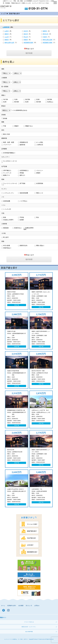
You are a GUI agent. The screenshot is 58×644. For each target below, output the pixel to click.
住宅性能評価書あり (8, 153)
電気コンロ (39, 193)
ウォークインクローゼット (9, 184)
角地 (4, 217)
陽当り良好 (6, 134)
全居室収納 (39, 183)
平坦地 (21, 217)
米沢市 (26, 31)
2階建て (16, 126)
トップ (3, 14)
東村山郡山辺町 (48, 40)
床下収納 (22, 183)
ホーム (3, 606)
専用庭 (21, 173)
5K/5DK (38, 102)
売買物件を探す (12, 606)
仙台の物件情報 (29, 632)
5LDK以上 (49, 102)
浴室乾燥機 (6, 201)
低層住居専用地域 (28, 229)
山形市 (7, 31)
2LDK (37, 99)
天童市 (45, 37)
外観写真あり (6, 248)
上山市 (7, 37)
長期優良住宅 (23, 142)
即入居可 (5, 237)
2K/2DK (27, 99)
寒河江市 (46, 34)
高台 (37, 217)
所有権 (4, 118)
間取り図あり (39, 246)
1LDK (15, 99)
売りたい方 (29, 606)
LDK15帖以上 (6, 170)
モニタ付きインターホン (9, 162)
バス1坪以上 (23, 201)
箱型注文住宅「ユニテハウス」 (29, 627)
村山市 (26, 37)
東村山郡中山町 (9, 43)
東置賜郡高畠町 (29, 43)
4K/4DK (16, 102)
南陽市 (26, 40)
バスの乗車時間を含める (19, 110)
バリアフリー (6, 145)
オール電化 (39, 142)
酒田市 (7, 34)
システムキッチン (8, 193)
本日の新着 (6, 246)
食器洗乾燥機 (23, 193)
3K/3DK (49, 99)
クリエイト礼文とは (29, 622)
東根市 (7, 40)
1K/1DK (5, 99)
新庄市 (26, 34)
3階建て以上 (28, 126)
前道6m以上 (17, 228)
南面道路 (5, 228)
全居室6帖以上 (23, 170)
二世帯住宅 (39, 145)
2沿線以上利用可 (7, 220)
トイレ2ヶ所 (6, 209)
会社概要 (21, 606)
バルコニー (39, 170)
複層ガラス (6, 175)
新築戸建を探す (15, 14)
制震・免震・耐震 (8, 142)
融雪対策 (22, 145)
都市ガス (22, 175)
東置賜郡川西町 (48, 43)
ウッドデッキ (6, 173)
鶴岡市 (45, 31)
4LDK (26, 102)
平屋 (4, 126)
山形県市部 (5, 27)
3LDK (4, 102)
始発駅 (21, 220)
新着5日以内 (23, 246)
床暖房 (37, 173)
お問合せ (37, 606)
